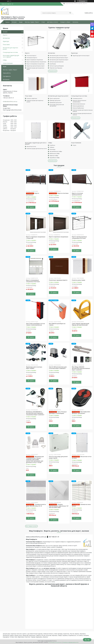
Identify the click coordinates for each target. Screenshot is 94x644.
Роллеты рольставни (78, 280)
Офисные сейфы (54, 156)
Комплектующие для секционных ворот (35, 69)
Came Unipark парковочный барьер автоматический (80, 324)
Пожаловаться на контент (55, 642)
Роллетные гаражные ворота (58, 280)
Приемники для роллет (56, 103)
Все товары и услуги (31, 526)
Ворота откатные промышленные (77, 194)
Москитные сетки (31, 146)
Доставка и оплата (53, 22)
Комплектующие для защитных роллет (35, 101)
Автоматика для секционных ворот (59, 60)
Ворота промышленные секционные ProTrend (79, 238)
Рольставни (6, 44)
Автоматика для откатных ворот (58, 56)
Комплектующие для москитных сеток (37, 149)
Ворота (5, 35)
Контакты (75, 22)
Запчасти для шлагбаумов (57, 66)
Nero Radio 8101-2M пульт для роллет (81, 413)
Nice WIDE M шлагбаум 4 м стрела (57, 324)
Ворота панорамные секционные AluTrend (33, 281)
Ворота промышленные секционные (36, 62)
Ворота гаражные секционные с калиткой (36, 238)
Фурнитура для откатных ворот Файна (34, 368)
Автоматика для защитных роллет (10, 48)
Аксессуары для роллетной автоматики (57, 105)
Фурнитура (6, 41)
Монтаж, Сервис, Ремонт (32, 22)
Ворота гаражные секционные (35, 60)
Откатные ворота (31, 56)
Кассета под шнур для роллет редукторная (58, 457)
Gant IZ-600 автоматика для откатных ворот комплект (58, 368)
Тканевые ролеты (77, 98)
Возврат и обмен (65, 22)
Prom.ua (55, 641)
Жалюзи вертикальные (79, 104)
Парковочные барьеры (56, 68)
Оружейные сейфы (55, 158)
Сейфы (5, 60)
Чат (87, 640)
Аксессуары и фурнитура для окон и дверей (11, 56)
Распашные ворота (32, 58)
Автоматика (6, 38)
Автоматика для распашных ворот (59, 58)
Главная (7, 22)
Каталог (14, 22)
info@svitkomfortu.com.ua (10, 102)
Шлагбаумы (53, 64)
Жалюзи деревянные (78, 106)
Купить (32, 207)
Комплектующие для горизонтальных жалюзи (83, 111)
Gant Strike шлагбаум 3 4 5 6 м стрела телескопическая (35, 324)
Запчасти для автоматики (57, 62)
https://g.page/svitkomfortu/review (12, 110)
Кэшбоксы (52, 145)
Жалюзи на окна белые (81, 505)
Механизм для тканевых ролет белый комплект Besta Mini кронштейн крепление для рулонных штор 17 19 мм (35, 459)
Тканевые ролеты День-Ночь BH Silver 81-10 (36, 505)
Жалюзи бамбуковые (78, 108)
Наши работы (7, 73)
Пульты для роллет (55, 98)
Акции (21, 22)
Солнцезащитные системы (10, 52)
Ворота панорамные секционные (36, 64)
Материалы (6, 80)
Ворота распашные (33, 194)
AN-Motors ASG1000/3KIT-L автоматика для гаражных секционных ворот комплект (35, 413)
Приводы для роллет (55, 100)
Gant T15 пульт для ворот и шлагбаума (58, 413)
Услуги (74, 145)
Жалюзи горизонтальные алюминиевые (79, 101)
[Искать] (70, 13)
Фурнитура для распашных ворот (36, 66)
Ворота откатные (63, 193)
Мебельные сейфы (55, 153)
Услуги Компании (8, 63)
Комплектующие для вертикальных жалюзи (82, 114)
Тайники (52, 147)
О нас (43, 22)
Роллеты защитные (32, 98)
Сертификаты (7, 76)
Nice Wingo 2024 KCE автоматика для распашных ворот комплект (81, 368)
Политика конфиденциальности (70, 642)
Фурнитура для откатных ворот (81, 56)
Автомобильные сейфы (56, 151)
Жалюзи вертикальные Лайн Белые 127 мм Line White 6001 (59, 506)
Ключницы (53, 149)
